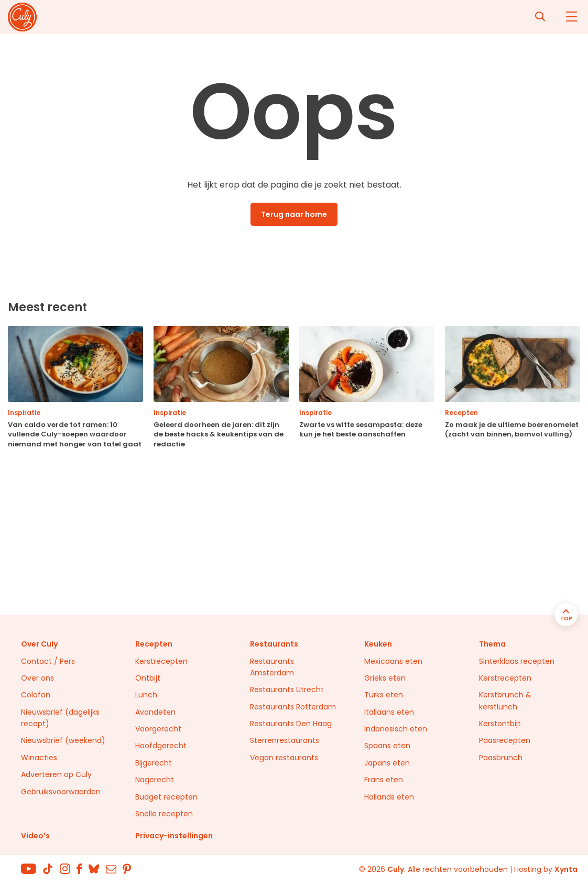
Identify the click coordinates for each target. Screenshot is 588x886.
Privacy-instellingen (174, 836)
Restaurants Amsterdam (272, 667)
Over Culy (39, 644)
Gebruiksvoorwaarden (61, 792)
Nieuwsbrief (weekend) (63, 740)
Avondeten (155, 712)
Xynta (566, 869)
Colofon (36, 695)
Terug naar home (294, 214)
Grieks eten (385, 678)
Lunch (146, 695)
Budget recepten (166, 797)
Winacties (39, 758)
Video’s (35, 836)
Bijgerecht (154, 763)
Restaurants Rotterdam (293, 707)
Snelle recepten (164, 814)
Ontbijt (148, 678)
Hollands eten (389, 797)
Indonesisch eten (396, 729)
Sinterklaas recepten (517, 661)
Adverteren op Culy (56, 774)
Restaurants (274, 644)
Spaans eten (387, 746)
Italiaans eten (389, 712)
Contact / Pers (48, 661)
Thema (492, 644)
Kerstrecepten (161, 661)
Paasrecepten (505, 740)
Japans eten (387, 763)
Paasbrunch (501, 758)
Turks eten (384, 695)
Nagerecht (155, 780)
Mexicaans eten (393, 661)
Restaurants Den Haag (291, 724)
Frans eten (384, 780)
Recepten (154, 644)
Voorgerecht (158, 729)
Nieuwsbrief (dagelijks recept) (60, 718)
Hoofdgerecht (161, 746)
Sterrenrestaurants (285, 740)
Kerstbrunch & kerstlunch (505, 701)
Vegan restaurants (284, 758)
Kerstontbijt (500, 724)
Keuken (378, 644)
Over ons (37, 678)
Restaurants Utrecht (287, 690)
